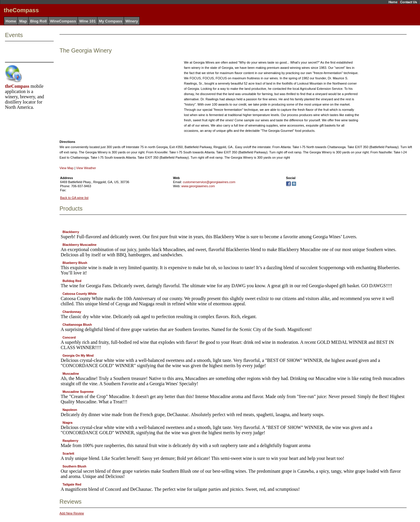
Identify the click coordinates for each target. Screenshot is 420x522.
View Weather (86, 168)
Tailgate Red (72, 484)
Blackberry (71, 232)
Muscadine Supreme (78, 392)
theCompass (17, 86)
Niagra (67, 423)
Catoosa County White (79, 294)
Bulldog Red (72, 281)
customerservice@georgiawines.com (209, 182)
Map (23, 21)
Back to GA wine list (74, 198)
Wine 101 (87, 21)
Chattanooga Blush (77, 325)
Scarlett (68, 453)
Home (393, 2)
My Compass (111, 21)
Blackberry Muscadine (79, 245)
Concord (69, 337)
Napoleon (70, 410)
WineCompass (63, 21)
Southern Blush (74, 466)
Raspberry (70, 441)
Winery (132, 21)
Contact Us (409, 2)
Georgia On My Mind (78, 355)
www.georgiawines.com (198, 186)
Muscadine (71, 374)
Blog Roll (38, 21)
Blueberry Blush (75, 263)
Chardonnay (72, 312)
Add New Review (72, 513)
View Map (66, 168)
